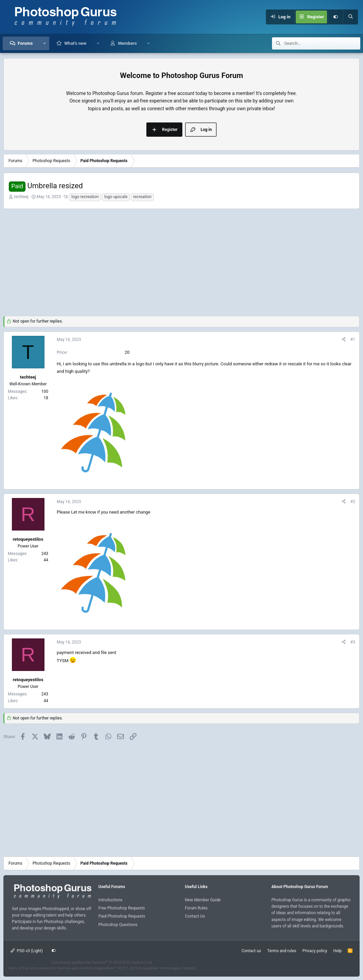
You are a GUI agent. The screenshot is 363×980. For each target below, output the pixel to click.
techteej (21, 197)
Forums (25, 43)
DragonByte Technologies (160, 968)
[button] (44, 43)
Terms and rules (282, 951)
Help (338, 951)
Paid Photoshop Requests (122, 916)
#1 (353, 340)
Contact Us (195, 916)
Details (189, 968)
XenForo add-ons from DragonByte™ (86, 968)
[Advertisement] (181, 262)
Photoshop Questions (118, 925)
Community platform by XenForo (102, 963)
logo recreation (85, 197)
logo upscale (116, 197)
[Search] (350, 17)
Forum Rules (196, 908)
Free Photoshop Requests (122, 908)
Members (127, 43)
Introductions (111, 900)
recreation (142, 197)
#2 (353, 502)
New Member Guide (203, 900)
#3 (353, 642)
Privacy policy (315, 951)
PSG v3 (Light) (27, 951)
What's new (75, 43)
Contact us (251, 951)
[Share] (344, 340)
